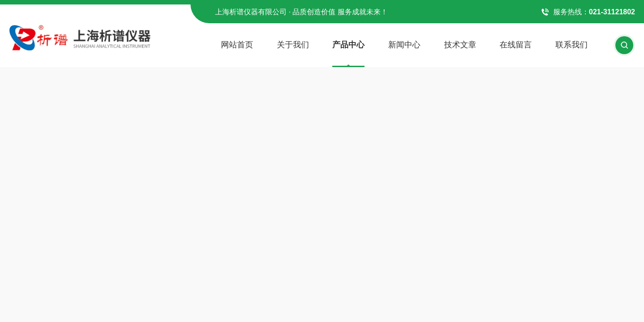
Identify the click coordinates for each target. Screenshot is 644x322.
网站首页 (237, 45)
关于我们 (293, 45)
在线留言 (516, 45)
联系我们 (572, 45)
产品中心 (348, 45)
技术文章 (460, 45)
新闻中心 (404, 45)
